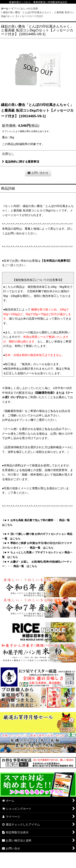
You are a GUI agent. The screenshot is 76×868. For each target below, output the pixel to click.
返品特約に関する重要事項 (21, 162)
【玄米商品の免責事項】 (56, 261)
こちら (52, 411)
